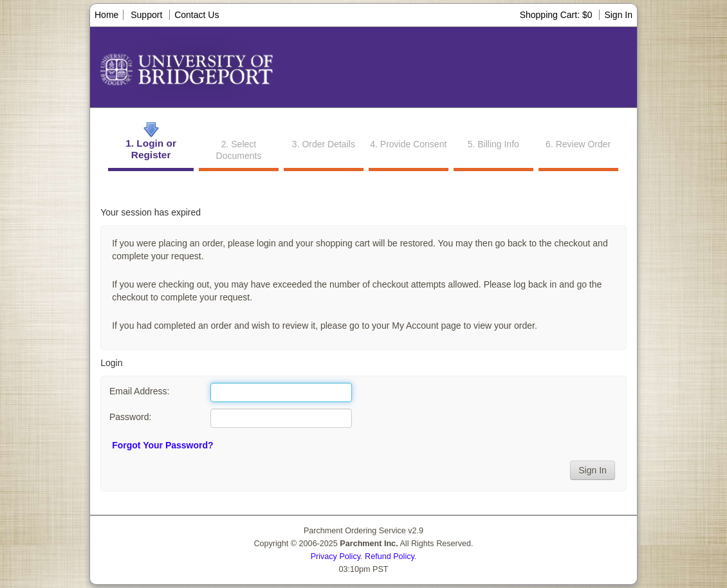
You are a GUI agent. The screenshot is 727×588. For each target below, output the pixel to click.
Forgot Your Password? (162, 445)
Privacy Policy (336, 556)
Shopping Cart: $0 (557, 15)
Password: (130, 417)
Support (146, 15)
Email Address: (139, 391)
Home (106, 15)
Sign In (618, 15)
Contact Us (197, 15)
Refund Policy (390, 556)
